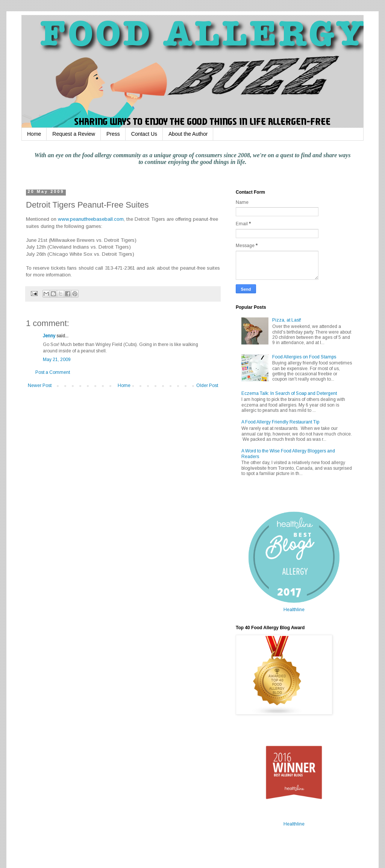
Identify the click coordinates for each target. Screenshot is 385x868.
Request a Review (74, 134)
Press (113, 134)
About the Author (188, 134)
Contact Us (144, 134)
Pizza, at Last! (287, 320)
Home (34, 134)
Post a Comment (53, 372)
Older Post (207, 385)
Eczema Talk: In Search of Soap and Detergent (289, 393)
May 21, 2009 (57, 360)
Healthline (294, 610)
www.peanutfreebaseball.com (91, 219)
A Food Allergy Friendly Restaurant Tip (280, 422)
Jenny (49, 336)
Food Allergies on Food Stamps (304, 357)
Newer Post (40, 385)
